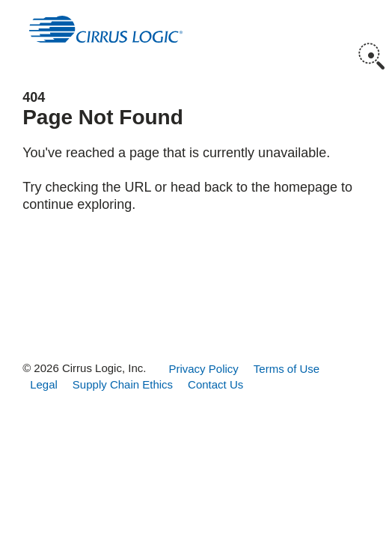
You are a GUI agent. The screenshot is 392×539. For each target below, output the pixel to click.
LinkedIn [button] (220, 314)
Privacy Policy (203, 369)
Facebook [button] (126, 314)
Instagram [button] (173, 314)
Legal (44, 384)
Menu (371, 22)
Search (371, 56)
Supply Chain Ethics (123, 384)
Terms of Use (287, 369)
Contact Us (215, 384)
